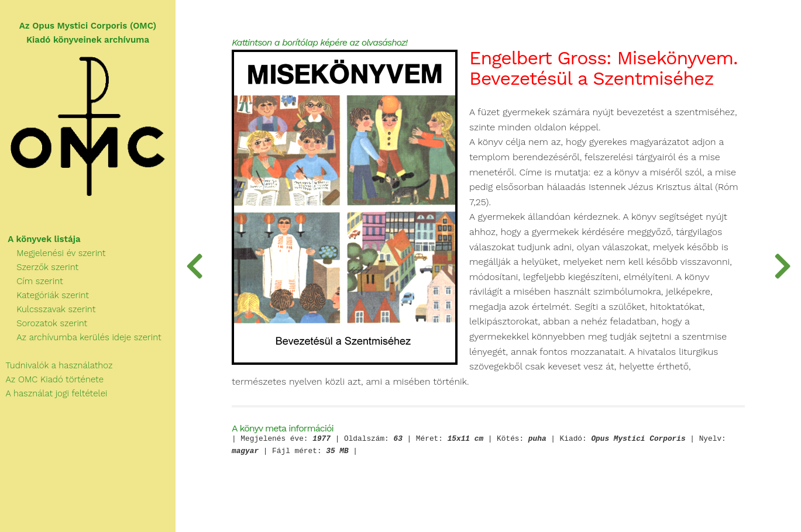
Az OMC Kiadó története (52, 379)
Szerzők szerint (39, 267)
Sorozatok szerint (44, 323)
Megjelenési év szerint (53, 253)
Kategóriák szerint (44, 295)
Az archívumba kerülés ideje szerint (81, 337)
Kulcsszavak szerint (48, 309)
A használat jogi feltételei (54, 393)
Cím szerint (32, 281)
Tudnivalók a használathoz (56, 365)
